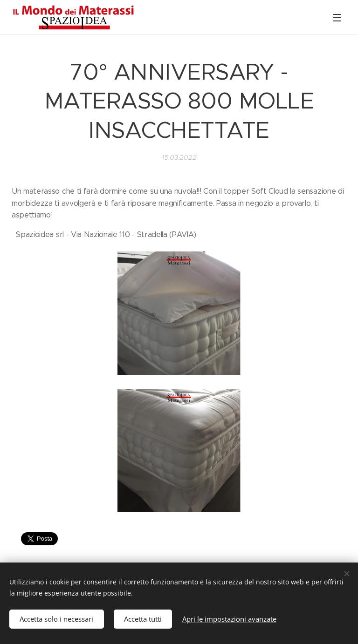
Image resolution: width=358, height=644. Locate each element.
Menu (337, 18)
